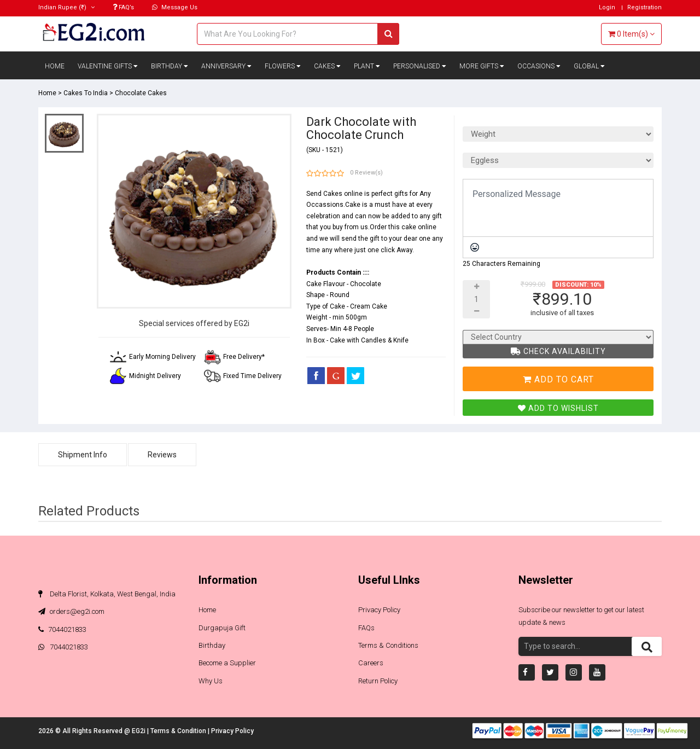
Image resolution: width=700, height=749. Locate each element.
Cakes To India (86, 93)
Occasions (539, 66)
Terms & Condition (179, 731)
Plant (367, 66)
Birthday (170, 66)
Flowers (283, 66)
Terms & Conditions (388, 645)
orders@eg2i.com (71, 611)
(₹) (66, 7)
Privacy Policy (379, 610)
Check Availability (558, 351)
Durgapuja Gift (222, 628)
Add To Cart (558, 379)
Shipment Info (83, 455)
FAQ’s (123, 7)
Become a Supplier (227, 663)
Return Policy (378, 681)
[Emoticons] (475, 247)
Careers (371, 663)
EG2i (139, 731)
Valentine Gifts (108, 66)
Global (589, 66)
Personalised (420, 66)
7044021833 (62, 629)
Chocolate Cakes (141, 93)
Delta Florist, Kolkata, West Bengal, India (107, 594)
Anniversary (226, 66)
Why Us (211, 681)
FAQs (366, 628)
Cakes (327, 66)
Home (55, 66)
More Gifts (482, 66)
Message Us (175, 7)
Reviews (162, 455)
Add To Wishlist (558, 408)
